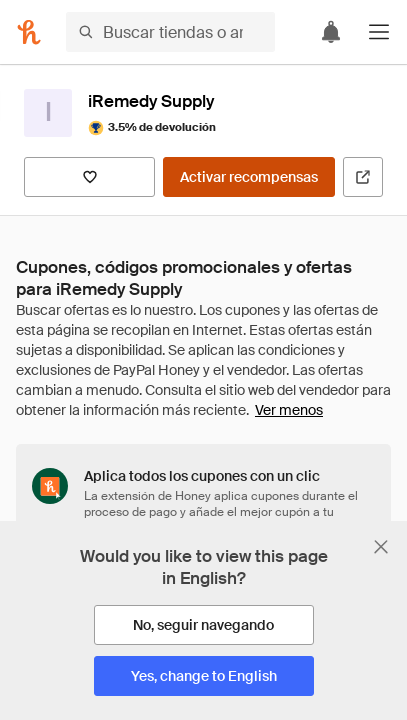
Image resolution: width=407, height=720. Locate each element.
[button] (379, 32)
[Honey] (29, 32)
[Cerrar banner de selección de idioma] (381, 547)
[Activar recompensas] (249, 177)
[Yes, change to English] (204, 676)
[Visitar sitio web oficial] (363, 177)
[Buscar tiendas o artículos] (170, 32)
